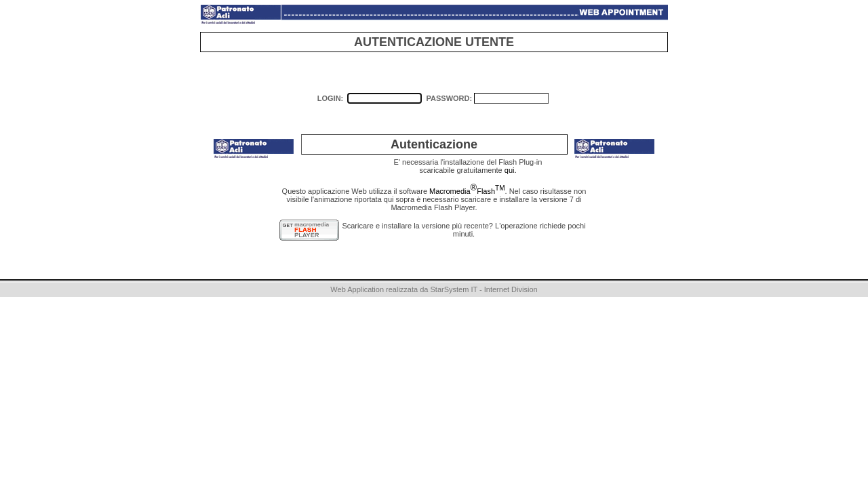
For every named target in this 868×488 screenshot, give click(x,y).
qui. (511, 170)
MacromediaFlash (467, 191)
